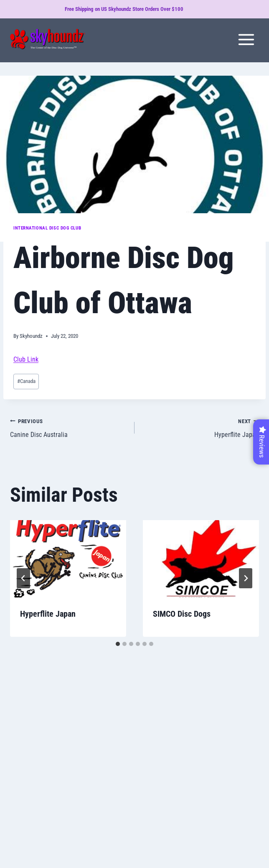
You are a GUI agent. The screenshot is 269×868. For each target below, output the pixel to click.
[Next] (246, 578)
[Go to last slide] (23, 578)
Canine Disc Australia (69, 427)
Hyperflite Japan (200, 427)
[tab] (118, 644)
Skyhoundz (31, 336)
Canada (26, 381)
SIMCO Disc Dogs (182, 614)
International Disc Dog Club (47, 228)
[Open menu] (246, 39)
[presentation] (68, 559)
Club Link (26, 359)
